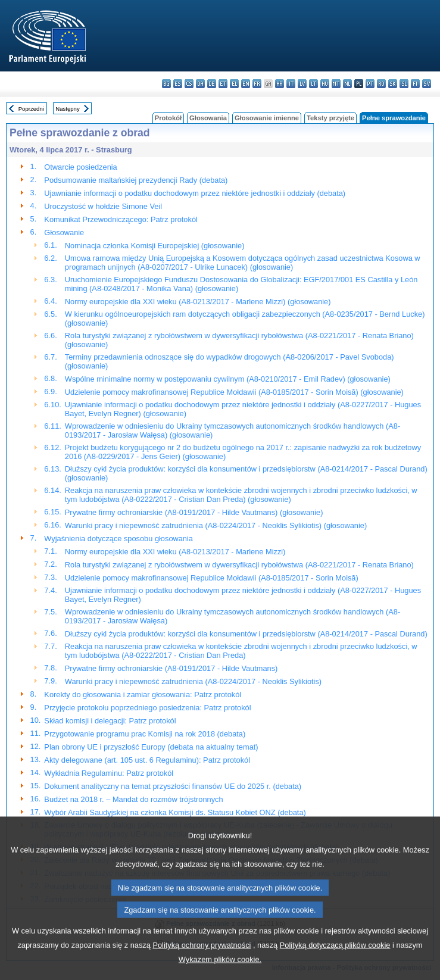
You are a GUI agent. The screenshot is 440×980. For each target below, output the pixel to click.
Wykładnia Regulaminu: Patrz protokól (109, 773)
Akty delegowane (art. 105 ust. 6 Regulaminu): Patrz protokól (147, 760)
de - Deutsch (212, 84)
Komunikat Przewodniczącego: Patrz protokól (121, 219)
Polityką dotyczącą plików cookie (335, 963)
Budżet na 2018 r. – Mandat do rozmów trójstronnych (133, 799)
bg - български (166, 84)
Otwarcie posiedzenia (80, 167)
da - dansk (200, 84)
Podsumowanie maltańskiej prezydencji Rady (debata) (136, 180)
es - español (178, 84)
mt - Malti (336, 84)
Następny (68, 109)
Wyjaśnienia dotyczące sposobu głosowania (118, 539)
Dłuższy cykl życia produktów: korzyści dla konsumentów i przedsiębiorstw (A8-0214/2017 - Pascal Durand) (246, 634)
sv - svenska (427, 84)
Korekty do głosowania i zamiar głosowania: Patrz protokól (143, 695)
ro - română (381, 84)
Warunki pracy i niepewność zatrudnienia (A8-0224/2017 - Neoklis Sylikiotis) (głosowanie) (216, 525)
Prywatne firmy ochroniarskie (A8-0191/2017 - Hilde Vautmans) (171, 668)
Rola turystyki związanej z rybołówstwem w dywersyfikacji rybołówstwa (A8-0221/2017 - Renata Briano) (239, 565)
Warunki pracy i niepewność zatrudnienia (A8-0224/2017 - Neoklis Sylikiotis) (193, 681)
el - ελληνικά (234, 84)
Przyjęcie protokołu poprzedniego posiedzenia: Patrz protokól (147, 708)
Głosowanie (64, 232)
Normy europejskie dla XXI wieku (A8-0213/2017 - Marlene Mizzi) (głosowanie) (198, 302)
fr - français (257, 84)
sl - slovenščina (404, 84)
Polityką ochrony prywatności (202, 963)
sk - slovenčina (393, 84)
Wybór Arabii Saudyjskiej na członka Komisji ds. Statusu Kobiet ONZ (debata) (175, 812)
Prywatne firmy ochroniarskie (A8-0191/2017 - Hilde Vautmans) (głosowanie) (194, 512)
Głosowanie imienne (267, 118)
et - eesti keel (223, 84)
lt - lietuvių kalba (313, 84)
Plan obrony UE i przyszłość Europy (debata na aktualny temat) (151, 747)
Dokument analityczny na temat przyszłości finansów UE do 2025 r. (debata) (173, 786)
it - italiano (291, 84)
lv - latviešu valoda (302, 84)
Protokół (168, 118)
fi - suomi (415, 84)
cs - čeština (189, 84)
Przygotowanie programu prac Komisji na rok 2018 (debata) (145, 734)
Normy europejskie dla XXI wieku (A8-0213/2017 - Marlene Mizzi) (175, 552)
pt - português (370, 84)
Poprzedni (31, 109)
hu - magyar (325, 84)
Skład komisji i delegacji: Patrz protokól (110, 721)
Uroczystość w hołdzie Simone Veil (103, 206)
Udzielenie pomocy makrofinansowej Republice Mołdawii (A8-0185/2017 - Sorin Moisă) (212, 578)
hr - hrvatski (280, 84)
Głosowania (208, 118)
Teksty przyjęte (330, 118)
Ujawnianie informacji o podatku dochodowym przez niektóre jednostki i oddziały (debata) (195, 193)
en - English (246, 84)
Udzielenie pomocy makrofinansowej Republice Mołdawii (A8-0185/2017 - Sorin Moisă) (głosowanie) (234, 392)
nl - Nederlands (347, 84)
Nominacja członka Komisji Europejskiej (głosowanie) (155, 246)
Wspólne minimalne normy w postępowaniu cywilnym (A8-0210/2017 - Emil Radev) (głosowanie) (228, 379)
